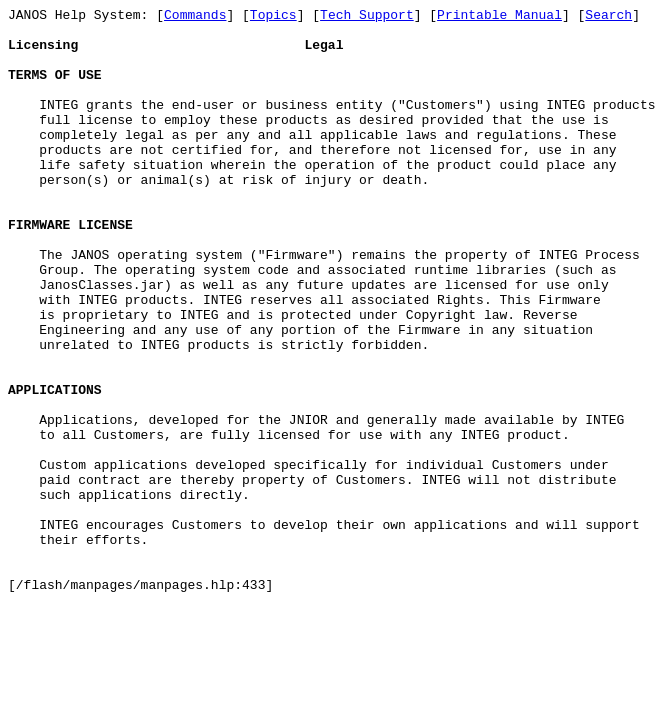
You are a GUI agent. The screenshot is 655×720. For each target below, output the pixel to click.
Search (608, 17)
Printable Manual (499, 17)
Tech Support (367, 17)
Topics (273, 17)
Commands (195, 17)
